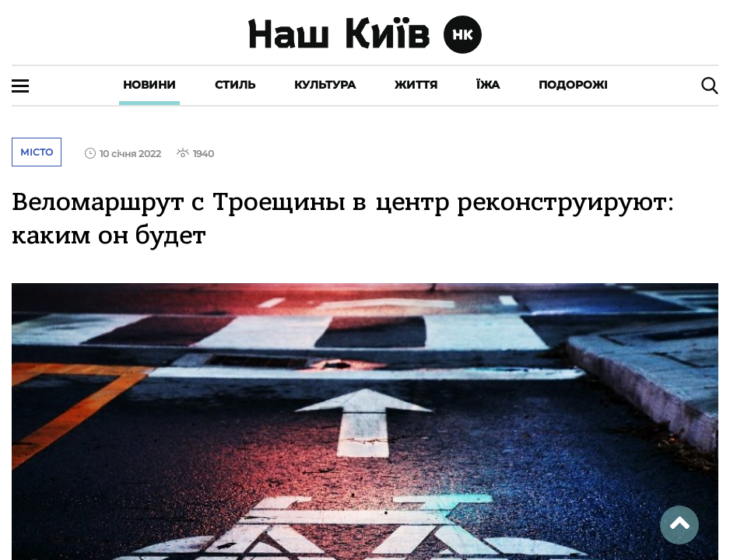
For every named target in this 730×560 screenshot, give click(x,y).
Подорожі (573, 85)
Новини (149, 85)
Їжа (488, 85)
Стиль (235, 85)
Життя (416, 85)
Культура (325, 85)
